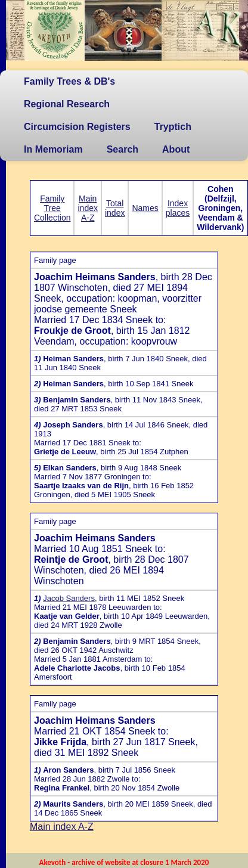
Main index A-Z (87, 208)
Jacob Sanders (69, 598)
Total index (115, 208)
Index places (178, 208)
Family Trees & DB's (69, 81)
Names (145, 208)
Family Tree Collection (52, 208)
